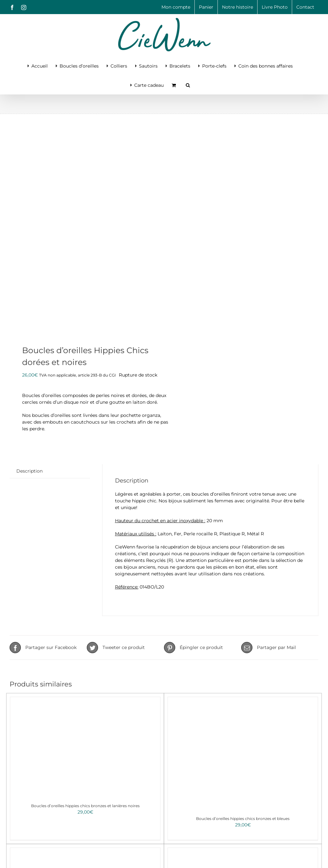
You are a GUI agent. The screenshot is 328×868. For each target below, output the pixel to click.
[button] (188, 85)
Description (29, 471)
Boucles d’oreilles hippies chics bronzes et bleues (243, 819)
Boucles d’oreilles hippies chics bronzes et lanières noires (85, 806)
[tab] (29, 471)
